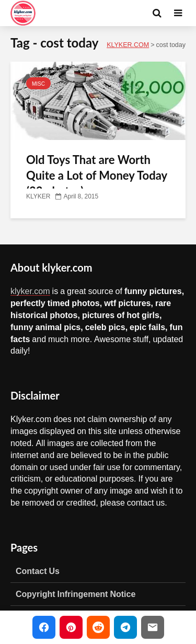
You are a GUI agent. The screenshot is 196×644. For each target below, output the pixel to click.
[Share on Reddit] (98, 627)
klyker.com (30, 291)
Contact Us (38, 571)
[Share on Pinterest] (71, 627)
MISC (38, 84)
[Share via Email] (153, 627)
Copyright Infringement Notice (76, 594)
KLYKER (38, 196)
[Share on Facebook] (44, 627)
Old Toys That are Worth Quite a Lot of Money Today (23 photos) (97, 175)
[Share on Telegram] (125, 627)
